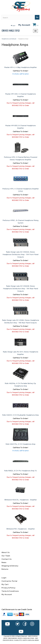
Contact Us (7, 559)
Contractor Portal (9, 581)
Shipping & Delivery (10, 566)
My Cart (5, 584)
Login (13, 26)
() (36, 25)
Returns (5, 569)
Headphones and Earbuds (9, 39)
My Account (24, 25)
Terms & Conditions (10, 591)
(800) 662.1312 (11, 31)
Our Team (6, 556)
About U (5, 552)
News (4, 562)
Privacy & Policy (9, 588)
